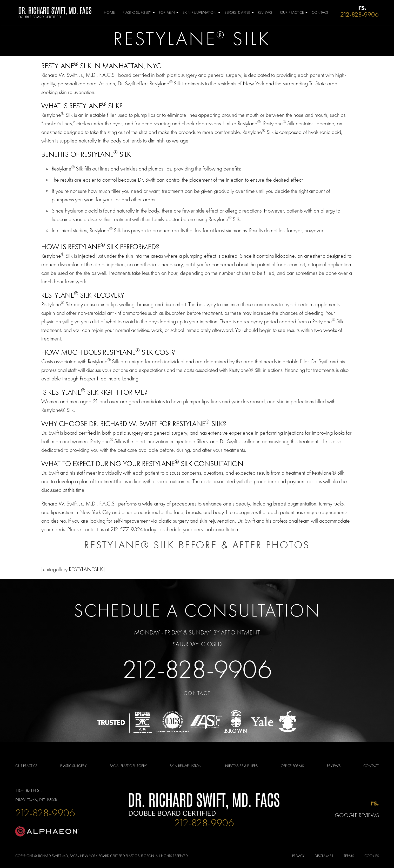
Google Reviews (357, 815)
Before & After (237, 12)
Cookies (372, 856)
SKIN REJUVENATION (186, 766)
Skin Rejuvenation (200, 12)
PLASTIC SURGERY (73, 766)
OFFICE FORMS (292, 766)
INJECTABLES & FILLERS (241, 766)
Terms (349, 856)
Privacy (298, 856)
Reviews (265, 12)
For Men (167, 12)
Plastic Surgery (137, 12)
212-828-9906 (197, 669)
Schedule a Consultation (197, 610)
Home (109, 12)
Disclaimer (324, 856)
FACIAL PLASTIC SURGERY (128, 766)
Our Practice (292, 12)
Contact (320, 12)
